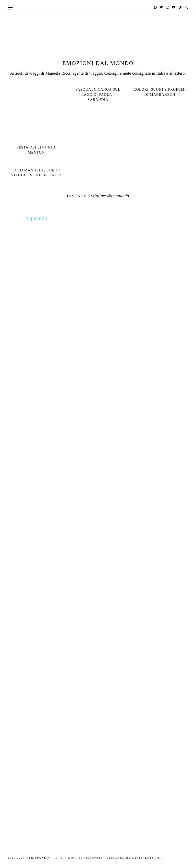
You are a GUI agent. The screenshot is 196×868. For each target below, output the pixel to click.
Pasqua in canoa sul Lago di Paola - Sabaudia (98, 94)
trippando (120, 196)
